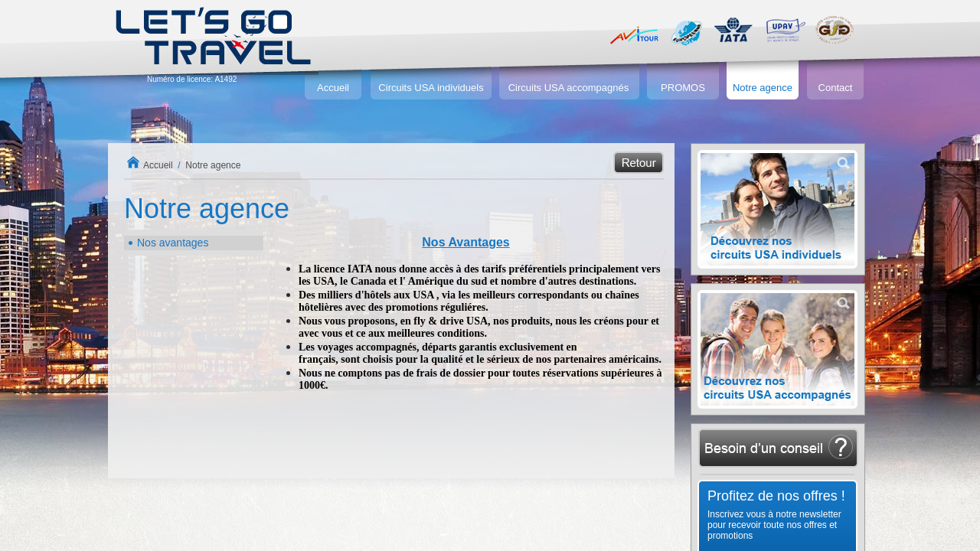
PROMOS (683, 88)
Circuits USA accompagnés (569, 88)
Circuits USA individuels (431, 88)
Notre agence (763, 88)
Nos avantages (173, 243)
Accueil (333, 88)
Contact (836, 88)
